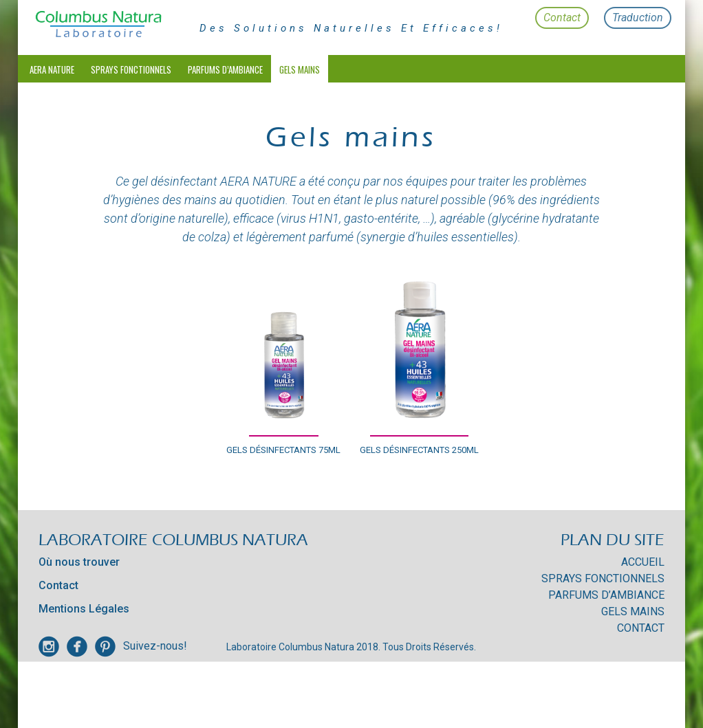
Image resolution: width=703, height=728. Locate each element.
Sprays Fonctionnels (131, 69)
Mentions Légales (84, 609)
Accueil (643, 562)
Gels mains (300, 69)
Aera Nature (52, 69)
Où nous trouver (79, 562)
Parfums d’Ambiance (225, 69)
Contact (562, 18)
